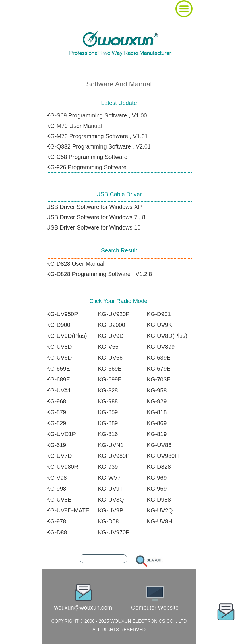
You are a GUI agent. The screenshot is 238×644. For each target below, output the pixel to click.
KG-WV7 (110, 478)
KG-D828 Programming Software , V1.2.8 (99, 274)
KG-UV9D (111, 336)
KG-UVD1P (61, 434)
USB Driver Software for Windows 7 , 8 (96, 217)
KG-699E (110, 379)
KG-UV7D (59, 456)
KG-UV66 (111, 358)
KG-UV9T (111, 489)
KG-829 (56, 423)
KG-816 (108, 434)
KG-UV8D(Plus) (167, 336)
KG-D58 (109, 521)
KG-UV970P (114, 532)
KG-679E (159, 369)
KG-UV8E (59, 500)
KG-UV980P (114, 456)
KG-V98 (57, 478)
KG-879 (56, 412)
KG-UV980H (163, 456)
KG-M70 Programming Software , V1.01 (97, 136)
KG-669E (110, 369)
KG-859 (108, 412)
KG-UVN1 (111, 445)
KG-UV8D (59, 347)
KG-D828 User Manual (76, 264)
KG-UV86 (159, 445)
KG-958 (157, 390)
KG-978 (56, 521)
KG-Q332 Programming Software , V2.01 (99, 146)
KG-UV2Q (160, 510)
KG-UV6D (59, 358)
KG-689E (58, 379)
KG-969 (157, 478)
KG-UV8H (160, 521)
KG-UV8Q (111, 500)
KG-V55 (108, 347)
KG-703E (159, 379)
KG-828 (108, 390)
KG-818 (157, 412)
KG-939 (108, 467)
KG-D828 (159, 467)
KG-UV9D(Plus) (67, 336)
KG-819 (157, 434)
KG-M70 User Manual (74, 126)
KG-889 (108, 423)
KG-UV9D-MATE (68, 510)
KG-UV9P (111, 510)
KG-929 (157, 401)
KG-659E (58, 369)
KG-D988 (159, 500)
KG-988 (108, 401)
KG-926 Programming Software (87, 167)
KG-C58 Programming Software (87, 157)
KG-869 (157, 423)
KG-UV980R (62, 467)
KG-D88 (57, 532)
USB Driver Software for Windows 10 (94, 227)
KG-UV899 (161, 347)
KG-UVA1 (59, 390)
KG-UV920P (114, 314)
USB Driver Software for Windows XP (94, 207)
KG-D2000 (112, 325)
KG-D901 (159, 314)
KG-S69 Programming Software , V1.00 (97, 115)
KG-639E (159, 358)
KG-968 (56, 401)
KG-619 (56, 445)
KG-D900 (58, 325)
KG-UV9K (160, 325)
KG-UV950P (62, 314)
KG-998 (56, 489)
